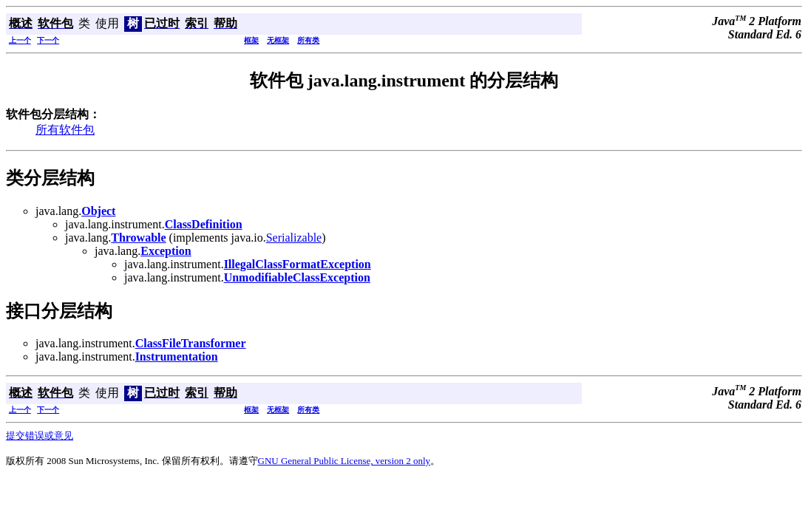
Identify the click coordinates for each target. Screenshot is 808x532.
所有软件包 (65, 130)
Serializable (294, 238)
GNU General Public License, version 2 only (344, 461)
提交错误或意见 (40, 436)
